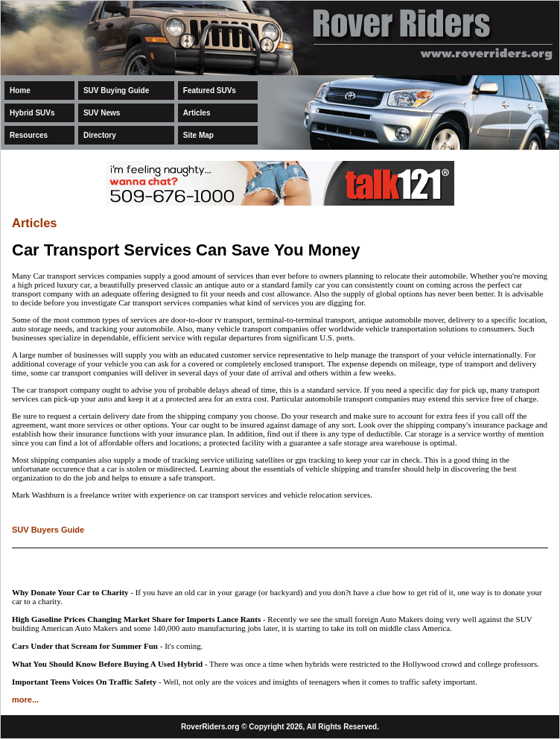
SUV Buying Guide (116, 91)
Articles (197, 113)
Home (20, 91)
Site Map (198, 135)
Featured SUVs (210, 91)
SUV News (102, 113)
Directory (100, 135)
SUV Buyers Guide (48, 530)
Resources (29, 135)
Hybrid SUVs (32, 113)
